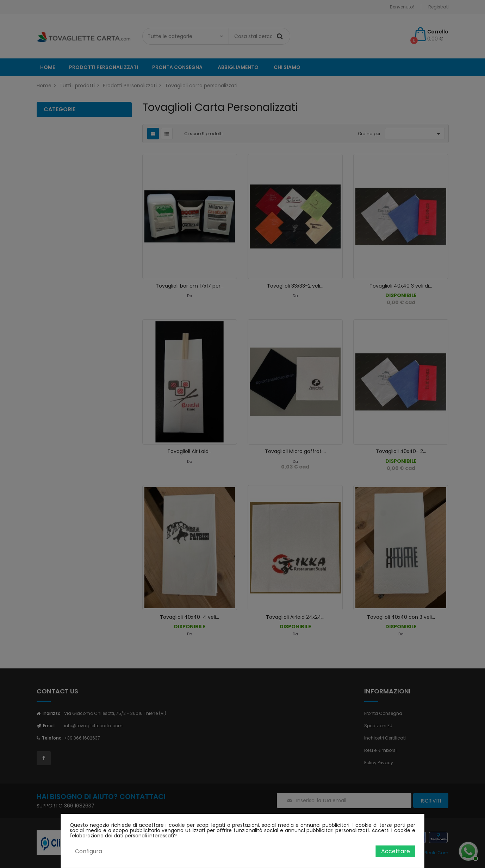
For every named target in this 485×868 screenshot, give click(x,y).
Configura (89, 851)
